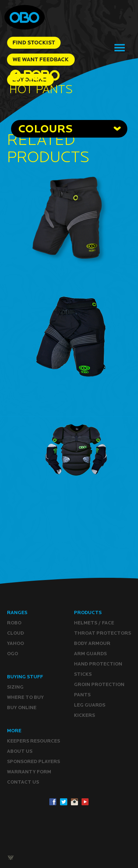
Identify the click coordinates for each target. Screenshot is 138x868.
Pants (82, 695)
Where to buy (25, 697)
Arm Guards (90, 654)
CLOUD (15, 633)
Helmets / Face (94, 623)
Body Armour (92, 643)
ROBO (14, 623)
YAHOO (15, 643)
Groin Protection (99, 684)
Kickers (84, 715)
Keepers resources (33, 741)
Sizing (15, 687)
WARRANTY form (29, 772)
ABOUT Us (20, 751)
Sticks (83, 674)
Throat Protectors (102, 633)
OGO (13, 654)
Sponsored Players (33, 761)
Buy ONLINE (22, 707)
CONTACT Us (23, 782)
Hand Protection (98, 664)
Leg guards (90, 705)
